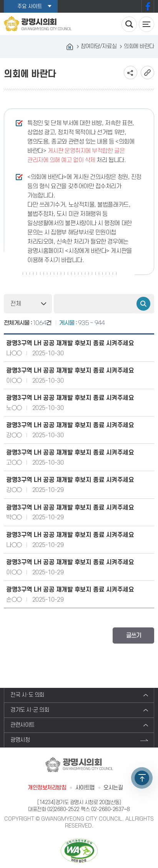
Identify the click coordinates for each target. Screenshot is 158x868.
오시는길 (113, 788)
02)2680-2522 (63, 809)
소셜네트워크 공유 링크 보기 (131, 73)
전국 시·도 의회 (27, 695)
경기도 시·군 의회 (30, 710)
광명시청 (20, 740)
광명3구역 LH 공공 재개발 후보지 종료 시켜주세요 (70, 343)
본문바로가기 (0, 0)
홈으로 (70, 47)
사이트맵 (85, 788)
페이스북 (148, 6)
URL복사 (147, 73)
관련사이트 (22, 725)
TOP (142, 778)
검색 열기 (129, 24)
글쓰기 (134, 636)
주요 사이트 (30, 6)
